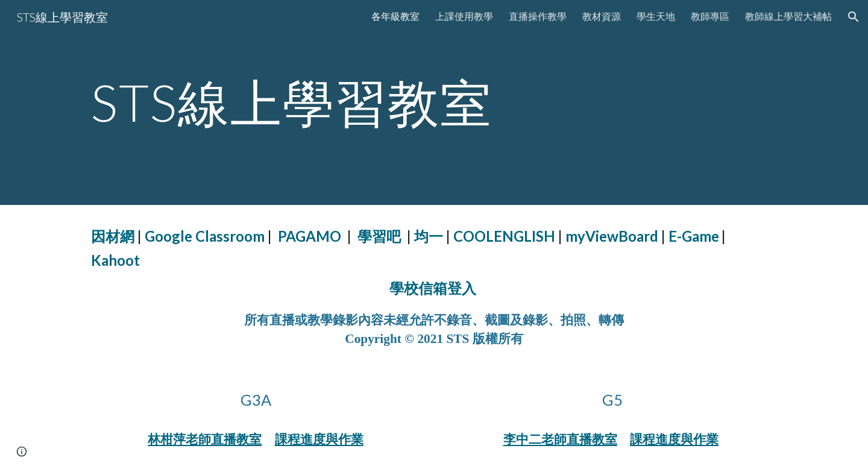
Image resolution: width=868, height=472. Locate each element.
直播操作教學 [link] (538, 16)
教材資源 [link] (602, 16)
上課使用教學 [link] (464, 16)
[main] (434, 102)
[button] (854, 17)
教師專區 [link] (710, 16)
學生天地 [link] (656, 16)
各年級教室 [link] (395, 16)
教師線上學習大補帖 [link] (788, 16)
